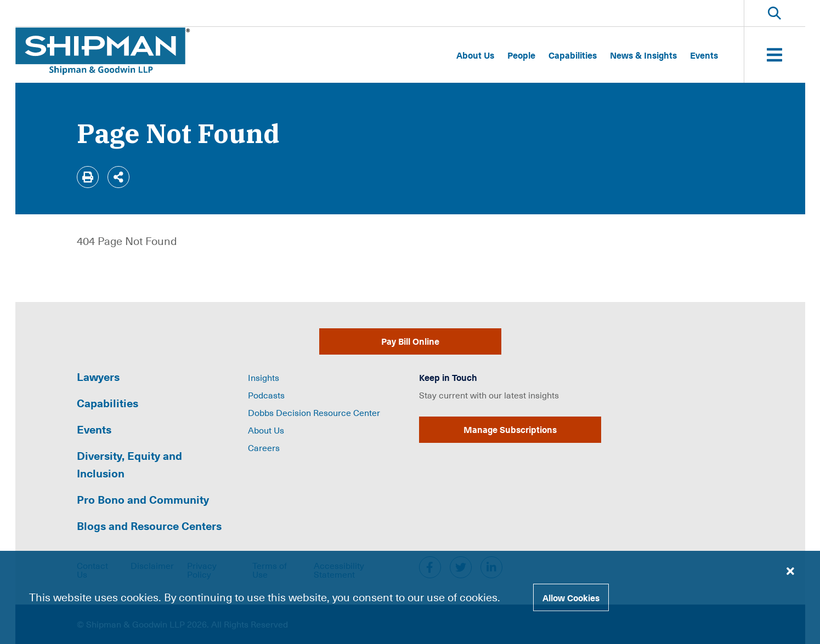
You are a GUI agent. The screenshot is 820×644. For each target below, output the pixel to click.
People (521, 55)
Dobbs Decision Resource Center (314, 412)
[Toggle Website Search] (774, 13)
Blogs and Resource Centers (149, 526)
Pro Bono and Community (143, 499)
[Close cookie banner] (790, 571)
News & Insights (643, 55)
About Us (475, 55)
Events (704, 55)
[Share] (118, 177)
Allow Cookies (571, 597)
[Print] (88, 177)
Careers (264, 447)
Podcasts (266, 395)
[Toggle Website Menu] (774, 55)
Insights (264, 377)
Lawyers (98, 377)
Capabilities (573, 55)
